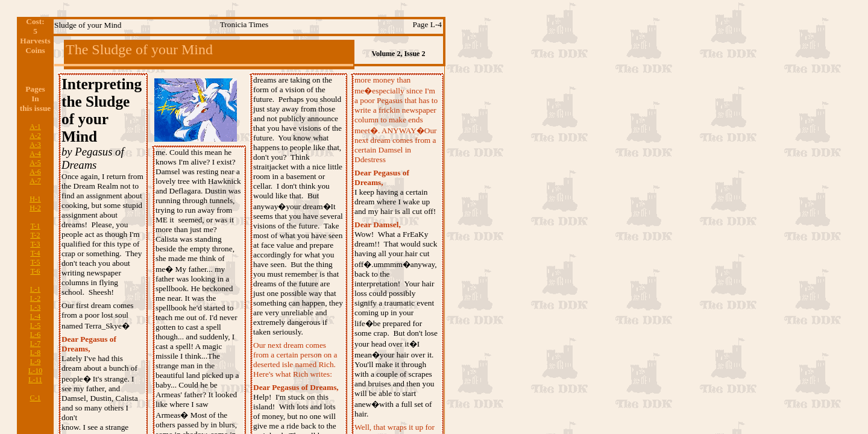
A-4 (35, 154)
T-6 (35, 271)
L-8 (35, 353)
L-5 (35, 325)
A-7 (35, 181)
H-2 (35, 208)
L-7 (35, 344)
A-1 (35, 127)
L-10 (35, 371)
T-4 (35, 253)
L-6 (35, 335)
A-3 (35, 145)
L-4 (35, 316)
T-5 (35, 262)
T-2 (35, 235)
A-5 (35, 163)
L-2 (35, 298)
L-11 (35, 380)
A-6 (35, 172)
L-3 (35, 307)
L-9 (35, 362)
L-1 (35, 289)
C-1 (36, 398)
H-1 (35, 199)
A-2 (35, 136)
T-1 (35, 226)
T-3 (35, 244)
